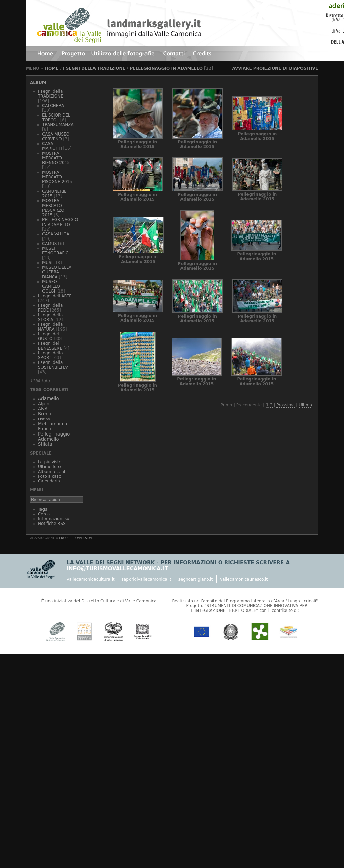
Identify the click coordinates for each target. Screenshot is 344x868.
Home (52, 68)
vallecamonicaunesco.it (244, 579)
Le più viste (50, 462)
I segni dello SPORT (50, 355)
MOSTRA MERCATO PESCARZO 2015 (53, 208)
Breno (45, 414)
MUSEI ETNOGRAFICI (56, 251)
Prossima (286, 405)
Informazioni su (54, 519)
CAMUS (49, 244)
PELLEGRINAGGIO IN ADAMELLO (166, 68)
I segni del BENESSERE (50, 346)
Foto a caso (50, 476)
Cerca (44, 514)
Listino (44, 419)
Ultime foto (49, 467)
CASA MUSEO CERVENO (56, 137)
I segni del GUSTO (49, 336)
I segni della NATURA (50, 327)
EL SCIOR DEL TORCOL (56, 118)
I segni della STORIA (50, 317)
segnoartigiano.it (196, 579)
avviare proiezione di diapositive (275, 68)
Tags (43, 509)
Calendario (49, 481)
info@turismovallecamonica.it (117, 569)
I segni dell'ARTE (55, 296)
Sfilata (45, 444)
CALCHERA (53, 106)
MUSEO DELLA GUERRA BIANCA (57, 272)
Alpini (44, 404)
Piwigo (65, 538)
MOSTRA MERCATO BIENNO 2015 (56, 158)
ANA (43, 409)
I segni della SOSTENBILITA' (53, 365)
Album (38, 83)
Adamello (49, 399)
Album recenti (52, 472)
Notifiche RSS (52, 524)
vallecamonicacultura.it (90, 579)
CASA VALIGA (56, 234)
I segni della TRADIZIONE (94, 68)
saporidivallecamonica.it (147, 579)
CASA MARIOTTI (52, 146)
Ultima (305, 405)
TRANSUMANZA (58, 125)
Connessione (83, 538)
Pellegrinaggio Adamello (54, 437)
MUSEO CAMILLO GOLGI (51, 286)
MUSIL (48, 263)
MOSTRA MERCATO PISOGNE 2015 (57, 177)
